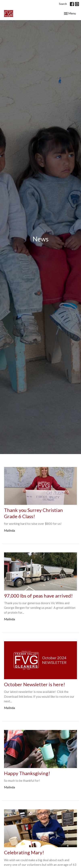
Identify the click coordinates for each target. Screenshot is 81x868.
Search (63, 4)
